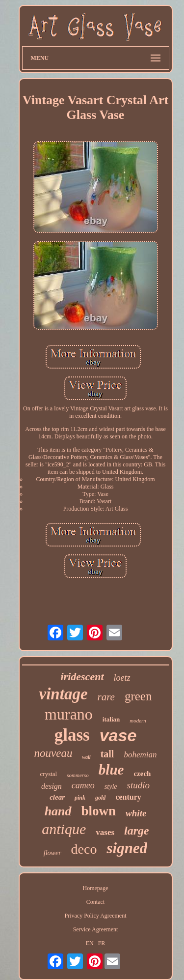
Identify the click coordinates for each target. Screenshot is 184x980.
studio (138, 785)
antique (64, 829)
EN (90, 943)
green (138, 696)
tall (107, 754)
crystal (49, 774)
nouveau (53, 753)
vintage (64, 694)
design (52, 786)
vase (118, 735)
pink (80, 798)
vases (105, 832)
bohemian (140, 755)
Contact (95, 902)
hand (58, 811)
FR (102, 943)
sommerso (78, 775)
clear (57, 797)
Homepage (96, 888)
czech (142, 774)
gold (100, 798)
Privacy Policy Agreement (96, 916)
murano (69, 714)
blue (111, 770)
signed (127, 848)
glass (72, 735)
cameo (83, 785)
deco (84, 849)
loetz (122, 678)
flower (53, 853)
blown (99, 811)
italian (111, 719)
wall (86, 757)
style (111, 787)
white (136, 813)
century (128, 797)
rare (106, 697)
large (137, 831)
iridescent (82, 677)
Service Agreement (96, 929)
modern (138, 721)
